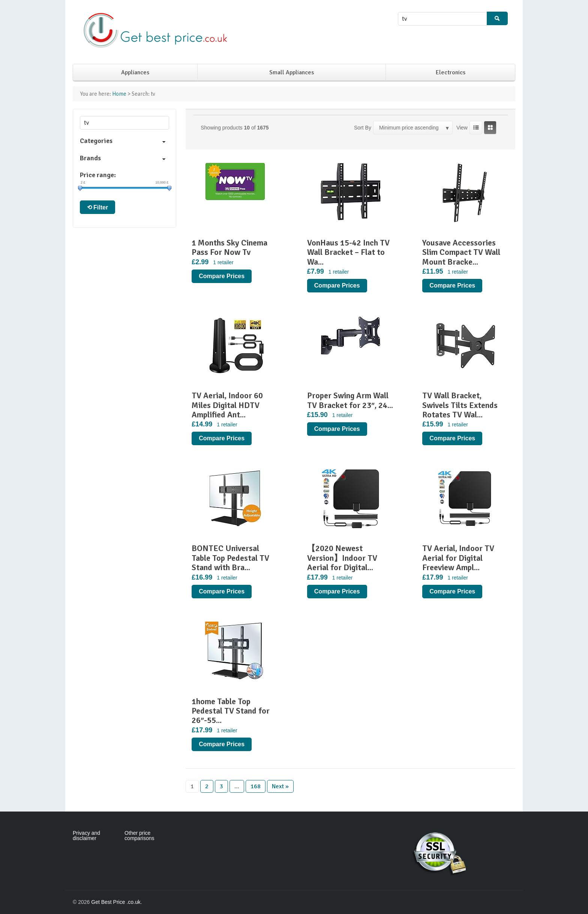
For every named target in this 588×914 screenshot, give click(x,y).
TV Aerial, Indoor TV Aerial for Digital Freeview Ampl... (458, 558)
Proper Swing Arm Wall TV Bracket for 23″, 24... (350, 400)
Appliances (135, 72)
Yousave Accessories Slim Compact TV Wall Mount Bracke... (461, 252)
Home (119, 94)
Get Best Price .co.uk (116, 902)
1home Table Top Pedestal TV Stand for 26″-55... (231, 711)
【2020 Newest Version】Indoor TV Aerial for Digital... (342, 558)
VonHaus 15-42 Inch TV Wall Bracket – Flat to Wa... (348, 252)
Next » (280, 786)
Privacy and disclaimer (86, 836)
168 (256, 786)
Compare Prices (222, 276)
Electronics (451, 72)
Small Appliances (292, 72)
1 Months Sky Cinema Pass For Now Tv (229, 247)
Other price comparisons (139, 836)
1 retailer (223, 262)
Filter (101, 207)
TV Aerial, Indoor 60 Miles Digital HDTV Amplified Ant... (227, 405)
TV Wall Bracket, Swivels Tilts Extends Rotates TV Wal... (460, 405)
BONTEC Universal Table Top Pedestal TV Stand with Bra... (230, 558)
